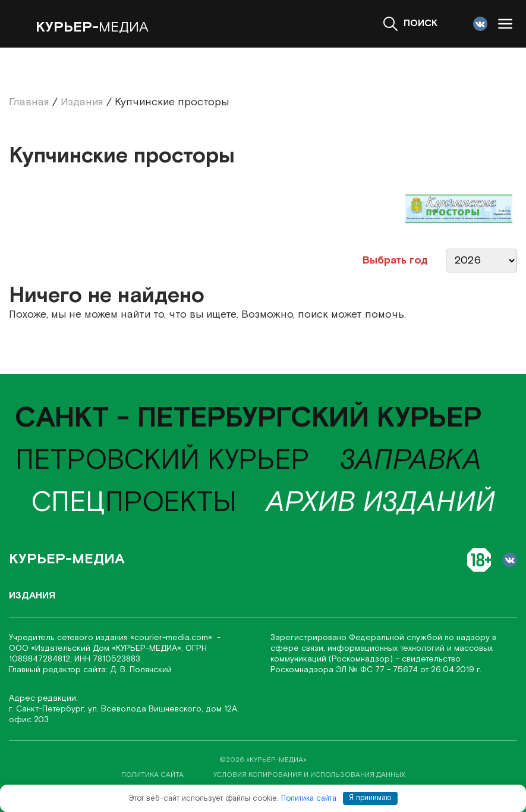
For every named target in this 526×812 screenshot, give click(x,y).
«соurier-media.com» (172, 638)
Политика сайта (309, 798)
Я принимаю (370, 798)
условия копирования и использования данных (309, 775)
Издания (32, 596)
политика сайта (152, 775)
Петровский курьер (163, 461)
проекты (134, 503)
